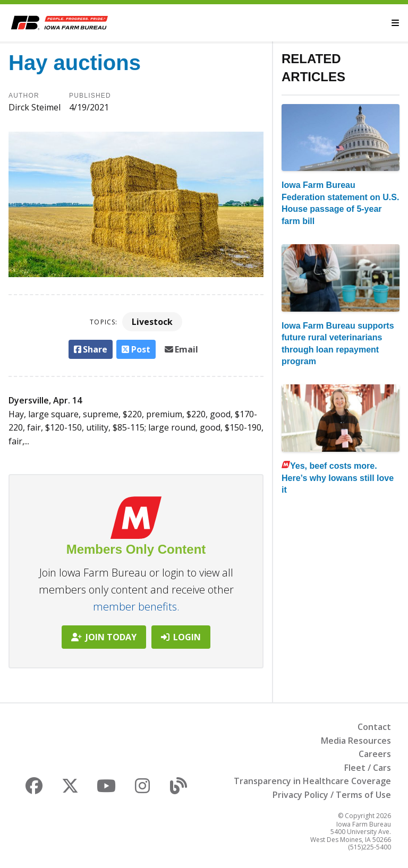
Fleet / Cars (368, 768)
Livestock (152, 322)
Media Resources (356, 741)
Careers (375, 754)
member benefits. (136, 607)
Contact (374, 727)
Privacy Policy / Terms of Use (332, 795)
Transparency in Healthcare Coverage (312, 781)
